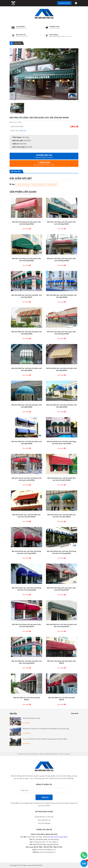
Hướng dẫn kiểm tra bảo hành (44, 817)
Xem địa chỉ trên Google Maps (58, 837)
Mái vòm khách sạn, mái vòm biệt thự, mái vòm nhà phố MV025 (61, 479)
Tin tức (17, 171)
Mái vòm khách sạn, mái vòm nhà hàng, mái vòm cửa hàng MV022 (26, 552)
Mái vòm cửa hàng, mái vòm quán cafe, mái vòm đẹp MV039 (62, 259)
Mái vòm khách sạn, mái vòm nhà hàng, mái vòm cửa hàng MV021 (61, 552)
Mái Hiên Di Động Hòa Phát (32, 718)
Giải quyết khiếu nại (44, 820)
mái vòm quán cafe (38, 185)
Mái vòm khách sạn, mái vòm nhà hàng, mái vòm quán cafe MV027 (61, 442)
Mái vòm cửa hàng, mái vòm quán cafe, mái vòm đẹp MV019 (62, 589)
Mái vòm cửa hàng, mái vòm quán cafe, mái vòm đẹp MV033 (62, 333)
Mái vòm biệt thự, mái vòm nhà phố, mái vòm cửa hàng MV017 (62, 625)
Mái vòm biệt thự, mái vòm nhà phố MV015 (26, 699)
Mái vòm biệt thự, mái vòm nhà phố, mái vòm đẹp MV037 (26, 296)
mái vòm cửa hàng (23, 185)
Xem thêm (26, 229)
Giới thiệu (21, 754)
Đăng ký (45, 797)
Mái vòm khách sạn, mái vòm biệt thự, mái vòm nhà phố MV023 (61, 516)
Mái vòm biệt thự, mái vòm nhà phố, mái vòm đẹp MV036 (62, 296)
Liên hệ (67, 754)
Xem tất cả (75, 713)
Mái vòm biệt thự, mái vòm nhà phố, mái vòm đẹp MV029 (62, 406)
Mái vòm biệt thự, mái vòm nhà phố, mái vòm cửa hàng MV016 (26, 662)
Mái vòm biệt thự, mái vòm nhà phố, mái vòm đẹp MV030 (26, 406)
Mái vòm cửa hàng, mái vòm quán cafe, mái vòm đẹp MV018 (26, 625)
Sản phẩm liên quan (23, 192)
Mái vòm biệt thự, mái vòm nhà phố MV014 (62, 699)
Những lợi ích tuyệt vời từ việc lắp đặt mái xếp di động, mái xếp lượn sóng (46, 729)
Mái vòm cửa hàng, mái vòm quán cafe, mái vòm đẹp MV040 (26, 259)
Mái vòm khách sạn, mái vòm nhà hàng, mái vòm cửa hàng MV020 (26, 589)
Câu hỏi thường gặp (44, 823)
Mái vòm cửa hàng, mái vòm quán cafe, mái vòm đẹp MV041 (62, 223)
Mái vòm (18, 43)
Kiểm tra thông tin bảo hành (49, 754)
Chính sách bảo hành (32, 754)
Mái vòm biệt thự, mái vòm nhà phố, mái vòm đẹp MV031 (62, 369)
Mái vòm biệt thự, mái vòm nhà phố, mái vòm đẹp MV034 (26, 333)
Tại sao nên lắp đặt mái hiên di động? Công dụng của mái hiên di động (45, 739)
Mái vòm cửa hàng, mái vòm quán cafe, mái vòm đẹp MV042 (26, 223)
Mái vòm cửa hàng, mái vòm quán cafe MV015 (62, 662)
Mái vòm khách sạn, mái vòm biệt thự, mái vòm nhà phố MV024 (26, 516)
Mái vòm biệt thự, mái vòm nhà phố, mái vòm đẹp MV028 (26, 442)
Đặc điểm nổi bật (21, 178)
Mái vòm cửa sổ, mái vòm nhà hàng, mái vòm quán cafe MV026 (26, 479)
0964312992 (64, 3)
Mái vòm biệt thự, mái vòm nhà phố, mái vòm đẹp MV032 (26, 369)
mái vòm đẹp (52, 185)
